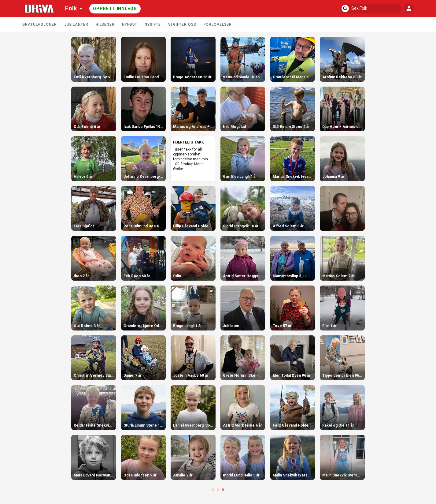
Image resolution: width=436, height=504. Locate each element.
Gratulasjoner (40, 24)
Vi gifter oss (182, 24)
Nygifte (153, 24)
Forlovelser (218, 24)
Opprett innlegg (115, 9)
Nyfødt (130, 24)
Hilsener (105, 24)
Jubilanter (76, 24)
